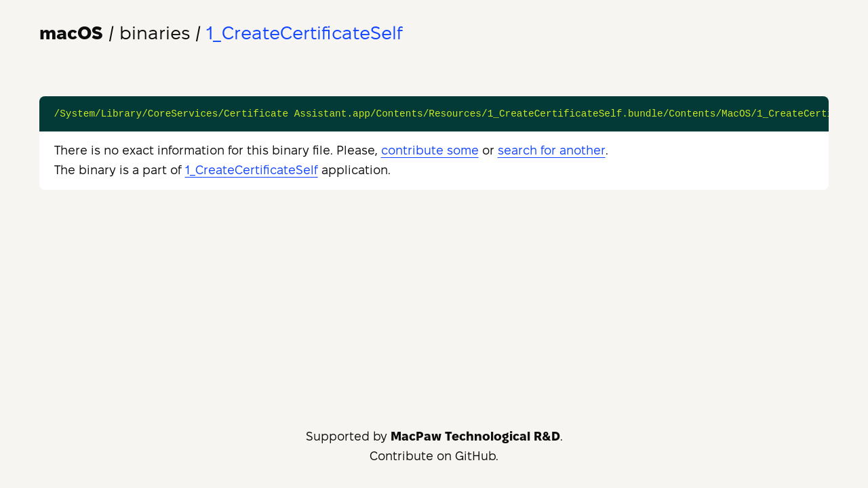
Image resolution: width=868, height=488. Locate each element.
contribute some (430, 150)
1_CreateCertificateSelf (252, 170)
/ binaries (115, 33)
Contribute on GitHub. (434, 456)
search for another (552, 150)
